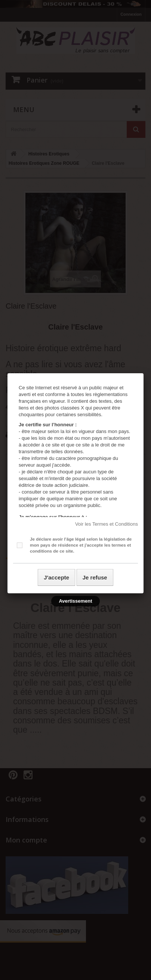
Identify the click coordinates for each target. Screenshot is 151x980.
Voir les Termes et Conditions (107, 524)
